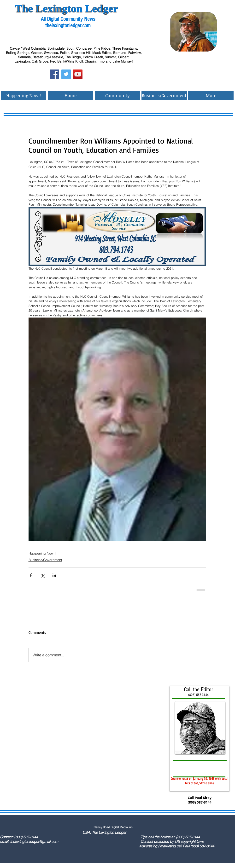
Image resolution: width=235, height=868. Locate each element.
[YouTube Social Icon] (78, 74)
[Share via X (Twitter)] (43, 575)
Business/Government (45, 560)
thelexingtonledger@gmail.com (34, 842)
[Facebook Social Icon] (54, 74)
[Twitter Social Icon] (66, 74)
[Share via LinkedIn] (54, 575)
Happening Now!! (42, 553)
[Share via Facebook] (31, 575)
